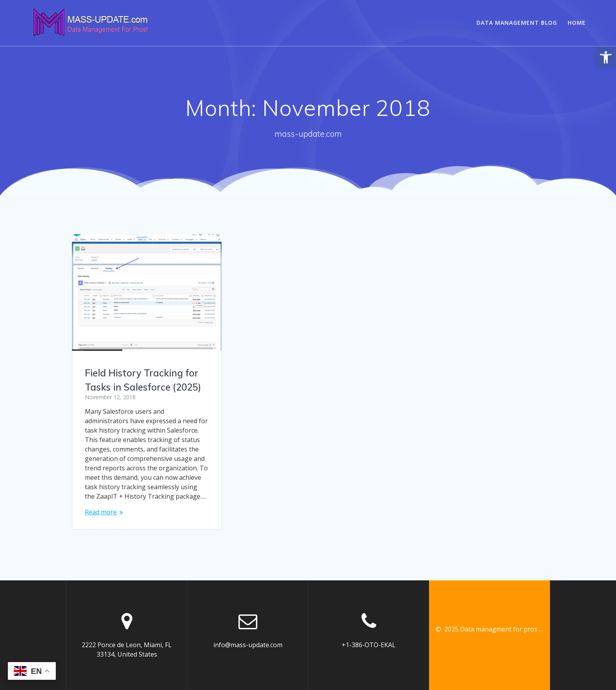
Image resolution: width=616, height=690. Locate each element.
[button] (606, 57)
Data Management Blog (517, 23)
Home (577, 23)
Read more (101, 512)
